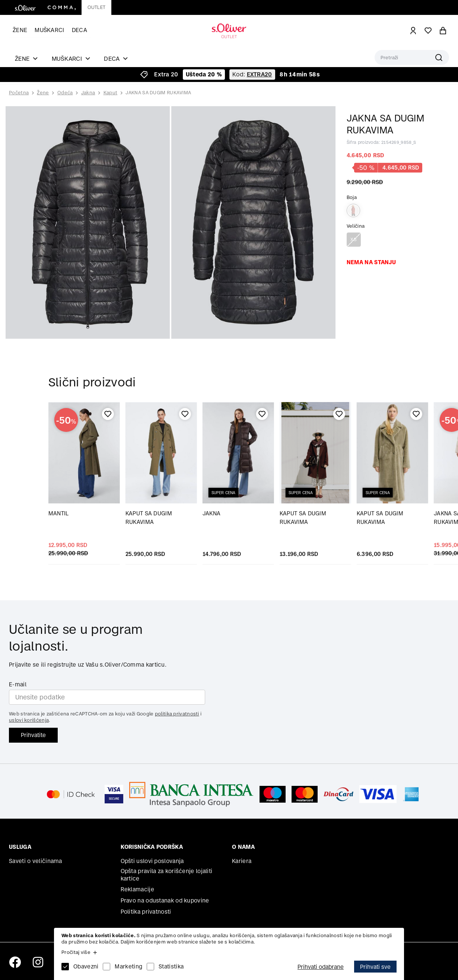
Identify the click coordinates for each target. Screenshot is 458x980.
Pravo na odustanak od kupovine (165, 900)
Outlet (96, 7)
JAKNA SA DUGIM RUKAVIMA (158, 93)
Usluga (20, 847)
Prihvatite (33, 735)
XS (354, 239)
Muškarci (49, 30)
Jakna (88, 93)
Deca (79, 30)
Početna (19, 93)
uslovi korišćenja (29, 720)
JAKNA (212, 513)
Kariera (242, 861)
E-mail (18, 684)
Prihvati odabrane (321, 967)
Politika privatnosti (146, 912)
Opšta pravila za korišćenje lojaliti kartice (167, 875)
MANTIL (59, 513)
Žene (20, 30)
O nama (243, 847)
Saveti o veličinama (36, 861)
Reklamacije (137, 889)
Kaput (111, 93)
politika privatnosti (177, 714)
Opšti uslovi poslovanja (152, 861)
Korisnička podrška (152, 847)
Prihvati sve (375, 967)
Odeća (65, 93)
